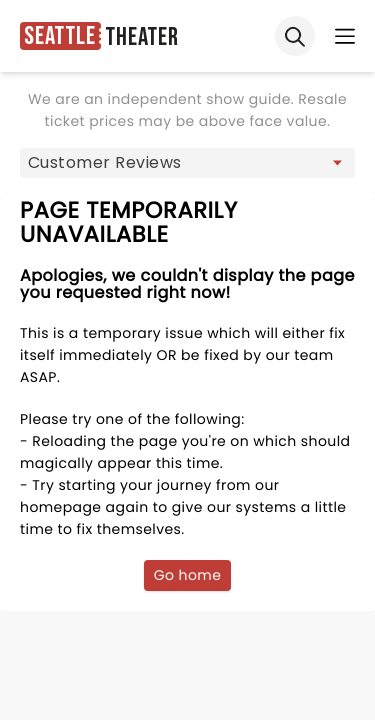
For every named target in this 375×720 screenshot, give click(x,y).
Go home (188, 575)
